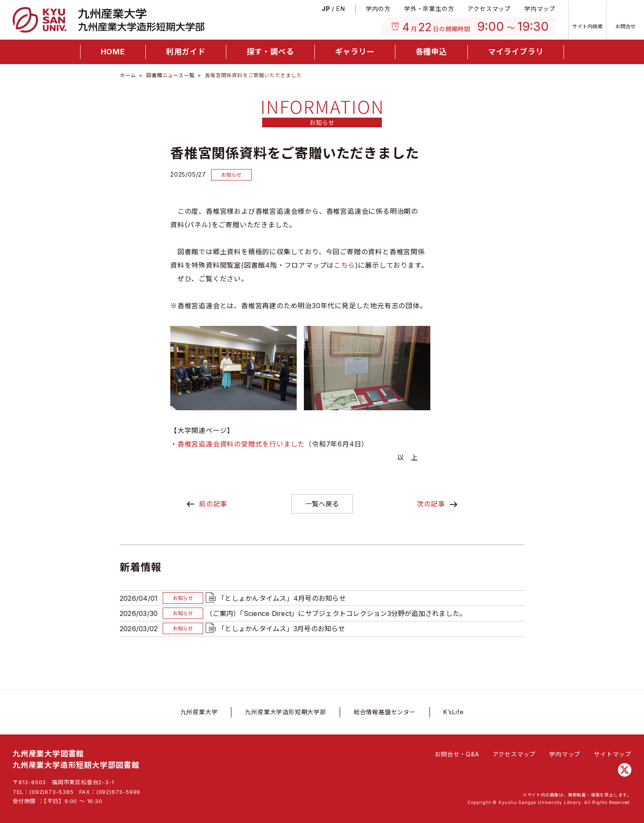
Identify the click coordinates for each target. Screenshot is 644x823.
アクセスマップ (489, 9)
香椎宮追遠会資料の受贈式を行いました (241, 444)
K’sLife (454, 712)
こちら (344, 265)
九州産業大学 (199, 712)
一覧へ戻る (322, 504)
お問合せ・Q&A (457, 754)
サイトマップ (613, 754)
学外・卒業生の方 (429, 9)
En (341, 9)
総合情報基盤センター (385, 712)
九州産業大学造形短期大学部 (285, 712)
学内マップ (540, 9)
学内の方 (378, 9)
